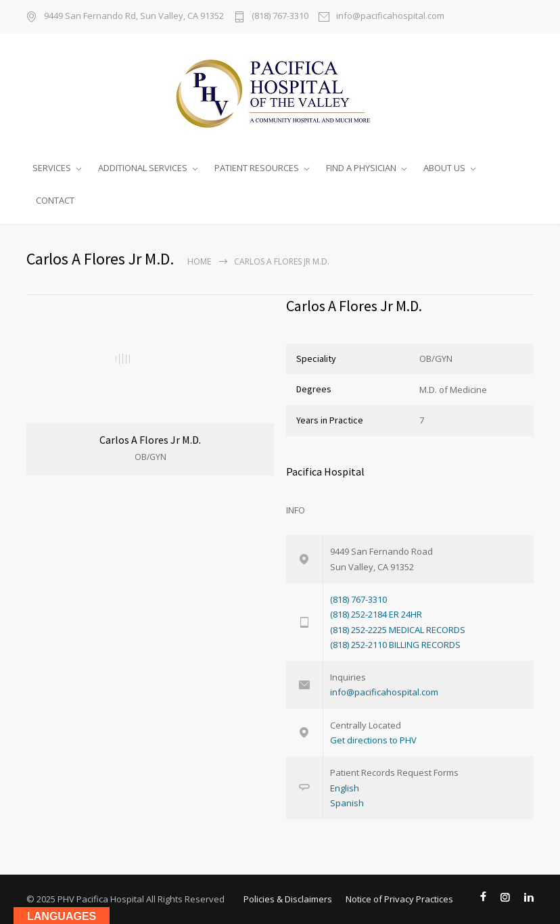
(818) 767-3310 (280, 17)
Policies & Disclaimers (288, 899)
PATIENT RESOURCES (257, 168)
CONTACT (55, 200)
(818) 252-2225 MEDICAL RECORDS (398, 630)
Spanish (347, 803)
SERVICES (52, 168)
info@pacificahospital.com (390, 17)
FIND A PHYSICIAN (361, 168)
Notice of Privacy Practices (399, 899)
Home (199, 261)
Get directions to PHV (373, 740)
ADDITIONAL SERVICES (143, 168)
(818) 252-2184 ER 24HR (376, 614)
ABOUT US (444, 168)
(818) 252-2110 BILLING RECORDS (395, 645)
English (345, 788)
